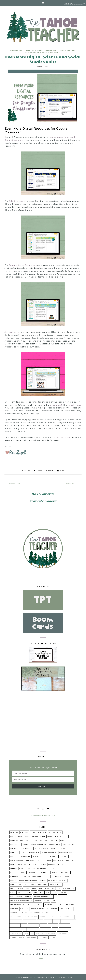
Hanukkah (14, 876)
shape (51, 917)
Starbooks (15, 925)
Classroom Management (30, 852)
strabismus (33, 925)
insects (43, 880)
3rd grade (42, 832)
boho (62, 840)
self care (24, 913)
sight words (69, 917)
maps (41, 888)
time (32, 933)
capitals (14, 848)
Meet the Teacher (25, 892)
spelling (48, 921)
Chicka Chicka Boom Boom (45, 848)
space (50, 52)
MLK (48, 892)
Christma (61, 848)
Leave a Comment (43, 66)
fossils (22, 868)
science (29, 52)
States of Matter (12, 332)
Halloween (65, 872)
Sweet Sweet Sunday (18, 929)
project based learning (20, 905)
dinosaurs (30, 860)
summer (57, 52)
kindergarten (16, 884)
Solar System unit (18, 201)
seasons (14, 913)
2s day (33, 832)
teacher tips (46, 929)
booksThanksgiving (39, 844)
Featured (42, 864)
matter (13, 892)
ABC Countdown (16, 836)
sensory (43, 917)
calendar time (69, 844)
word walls (31, 937)
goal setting (54, 868)
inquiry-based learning (28, 880)
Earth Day (70, 860)
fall (35, 864)
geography (42, 868)
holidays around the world (31, 876)
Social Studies (40, 52)
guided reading (44, 872)
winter (22, 937)
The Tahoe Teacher (37, 977)
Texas (55, 929)
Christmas (14, 852)
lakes (34, 884)
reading (58, 905)
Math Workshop (69, 888)
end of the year (24, 864)
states (24, 925)
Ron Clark (24, 909)
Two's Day (40, 933)
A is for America (55, 832)
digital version (74, 405)
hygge (47, 876)
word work (43, 937)
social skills (16, 921)
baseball (14, 840)
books (26, 844)
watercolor (62, 933)
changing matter (26, 848)
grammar (32, 872)
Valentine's (51, 933)
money (54, 892)
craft (43, 856)
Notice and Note (17, 897)
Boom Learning (55, 844)
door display (59, 860)
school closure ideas (40, 909)
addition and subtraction (35, 836)
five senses (63, 864)
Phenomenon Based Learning (21, 901)
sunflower (53, 925)
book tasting (16, 844)
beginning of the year (29, 840)
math (58, 888)
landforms (43, 884)
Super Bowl (64, 925)
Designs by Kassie (65, 977)
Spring (57, 921)
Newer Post (15, 484)
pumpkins (49, 905)
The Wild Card (16, 933)
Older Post (71, 484)
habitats (55, 872)
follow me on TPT (62, 437)
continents (13, 51)
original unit (56, 405)
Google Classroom (62, 51)
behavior (44, 840)
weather (14, 937)
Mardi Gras (50, 888)
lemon (34, 888)
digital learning (27, 51)
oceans (74, 51)
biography (54, 840)
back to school (61, 836)
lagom (26, 884)
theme (26, 933)
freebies (31, 868)
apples (50, 836)
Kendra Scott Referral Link (43, 815)
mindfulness (39, 892)
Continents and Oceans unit (23, 265)
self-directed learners (39, 913)
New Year (62, 892)
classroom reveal (49, 852)
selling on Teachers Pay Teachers (24, 917)
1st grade (14, 832)
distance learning (44, 51)
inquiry (13, 880)
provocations (37, 905)
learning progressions (20, 888)
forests (14, 868)
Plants (46, 901)
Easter (13, 864)
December (64, 856)
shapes (59, 917)
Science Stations (66, 909)
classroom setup (66, 852)
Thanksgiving (65, 929)
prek (53, 901)
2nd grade (24, 832)
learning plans (55, 884)
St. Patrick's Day (68, 921)
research (14, 909)
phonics (38, 901)
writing (52, 937)
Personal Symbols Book (43, 897)
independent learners (61, 876)
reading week (69, 905)
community (15, 856)
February (52, 864)
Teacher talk (33, 929)
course (35, 856)
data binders (53, 856)
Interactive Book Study (58, 880)
